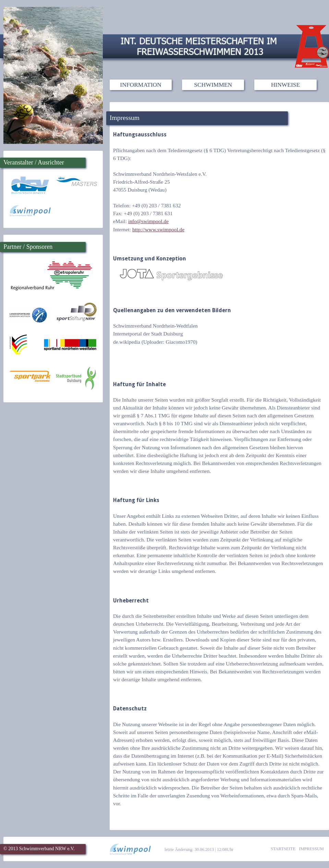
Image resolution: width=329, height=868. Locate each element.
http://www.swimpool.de (158, 229)
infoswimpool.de (148, 221)
